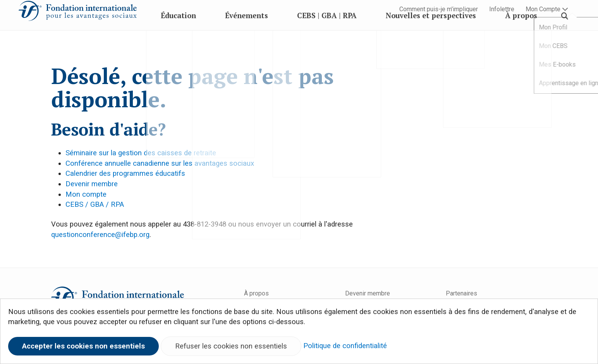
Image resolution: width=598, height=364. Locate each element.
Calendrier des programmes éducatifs (125, 173)
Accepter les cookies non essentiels (83, 346)
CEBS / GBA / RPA (95, 204)
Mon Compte (547, 9)
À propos (256, 293)
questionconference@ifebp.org (100, 235)
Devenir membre (92, 184)
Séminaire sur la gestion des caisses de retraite (141, 153)
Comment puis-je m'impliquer (439, 9)
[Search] (565, 33)
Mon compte (86, 194)
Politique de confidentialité (345, 346)
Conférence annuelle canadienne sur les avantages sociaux (160, 163)
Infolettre (502, 9)
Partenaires (461, 293)
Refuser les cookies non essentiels (231, 346)
